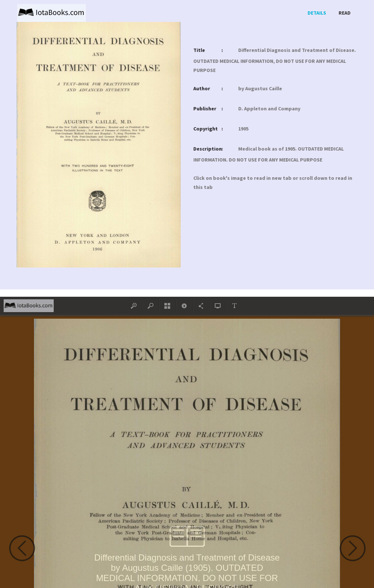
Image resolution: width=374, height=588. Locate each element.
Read (345, 13)
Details (317, 13)
